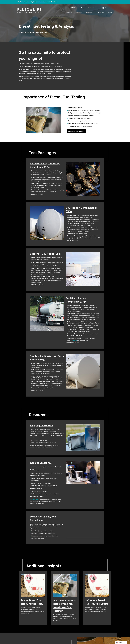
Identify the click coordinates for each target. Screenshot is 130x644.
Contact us (74, 340)
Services (69, 13)
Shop (83, 8)
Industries (79, 13)
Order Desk (91, 8)
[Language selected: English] (121, 642)
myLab (110, 13)
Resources (90, 13)
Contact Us (101, 13)
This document (34, 499)
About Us (74, 8)
